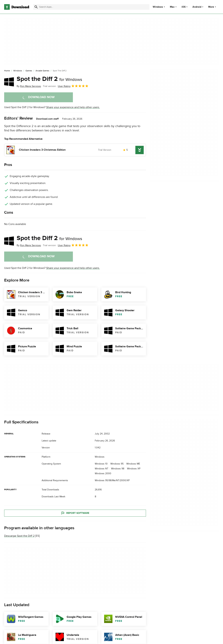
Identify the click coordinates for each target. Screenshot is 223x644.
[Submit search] (36, 7)
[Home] (7, 71)
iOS (184, 7)
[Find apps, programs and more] (91, 7)
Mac (172, 7)
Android (197, 7)
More (213, 7)
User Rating (73, 86)
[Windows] (18, 71)
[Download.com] (17, 7)
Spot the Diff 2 (49, 79)
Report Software (75, 513)
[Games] (29, 71)
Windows (158, 7)
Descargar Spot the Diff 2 (19, 536)
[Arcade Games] (42, 71)
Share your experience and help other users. (73, 107)
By (29, 86)
